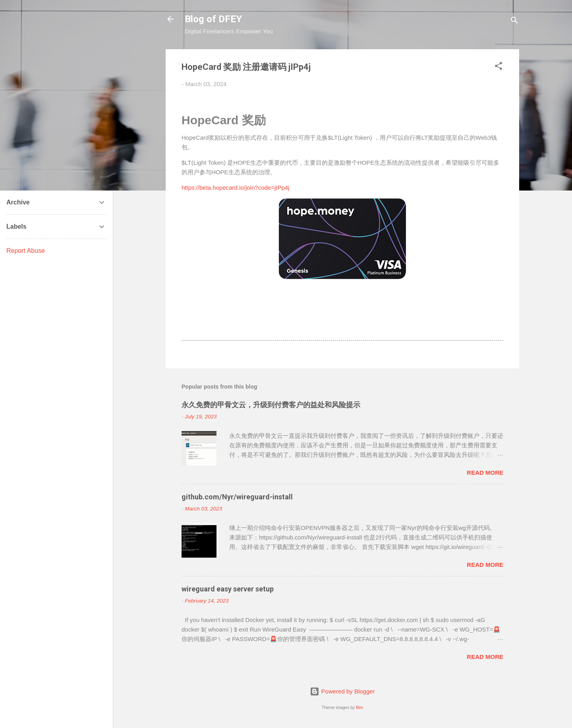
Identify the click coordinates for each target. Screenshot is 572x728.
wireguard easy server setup (228, 589)
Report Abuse (26, 251)
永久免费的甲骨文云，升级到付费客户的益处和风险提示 (271, 405)
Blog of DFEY (213, 19)
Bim (359, 707)
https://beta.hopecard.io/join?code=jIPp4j (235, 188)
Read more (485, 473)
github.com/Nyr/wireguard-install (237, 497)
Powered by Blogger (342, 691)
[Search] (514, 22)
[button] (499, 67)
